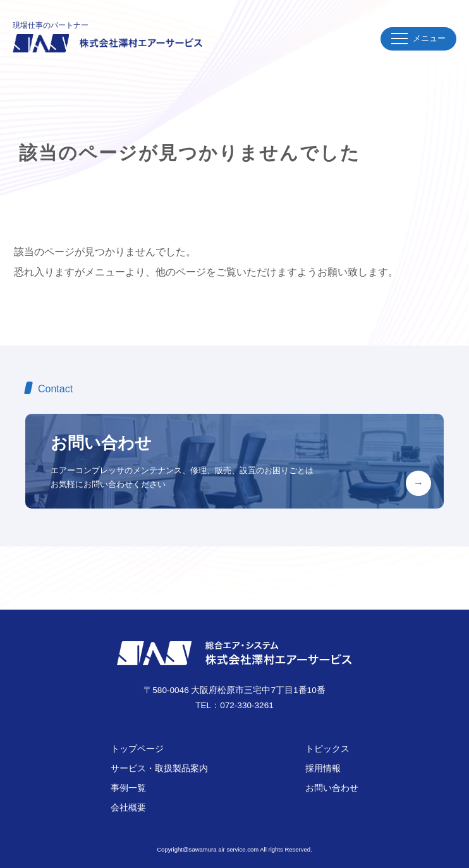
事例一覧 (128, 788)
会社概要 (128, 808)
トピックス (327, 749)
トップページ (137, 749)
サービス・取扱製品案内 (159, 769)
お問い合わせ (332, 788)
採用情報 (323, 769)
